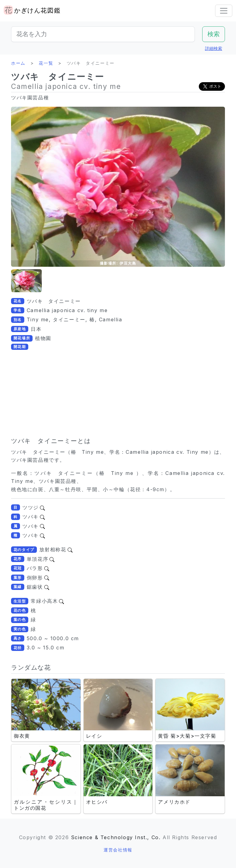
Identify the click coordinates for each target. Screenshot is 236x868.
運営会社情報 (118, 850)
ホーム (18, 63)
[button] (26, 281)
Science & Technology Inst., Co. (116, 837)
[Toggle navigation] (224, 11)
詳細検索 (214, 48)
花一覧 (46, 63)
